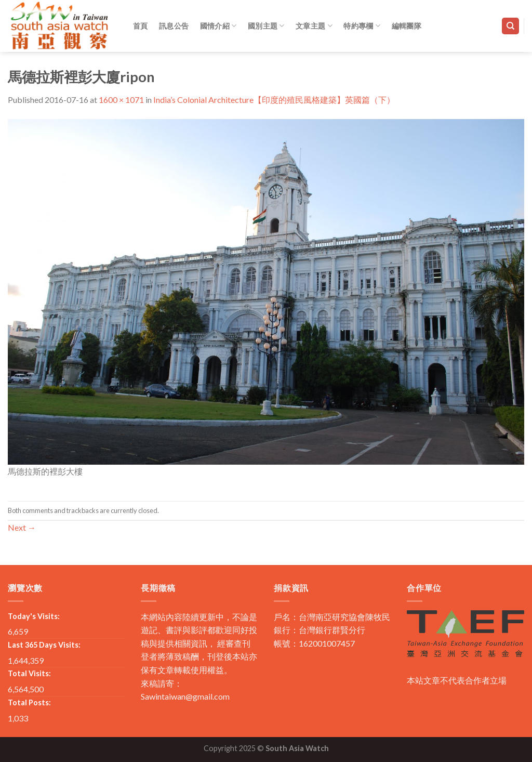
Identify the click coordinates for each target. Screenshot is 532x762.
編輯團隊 (407, 26)
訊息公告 (174, 26)
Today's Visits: (34, 616)
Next (22, 527)
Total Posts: (29, 702)
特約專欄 (362, 26)
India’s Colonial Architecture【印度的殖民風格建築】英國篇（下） (274, 100)
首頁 (141, 26)
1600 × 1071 (121, 100)
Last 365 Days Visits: (44, 645)
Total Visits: (29, 673)
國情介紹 (218, 26)
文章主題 (314, 26)
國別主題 (266, 26)
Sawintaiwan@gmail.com (185, 696)
